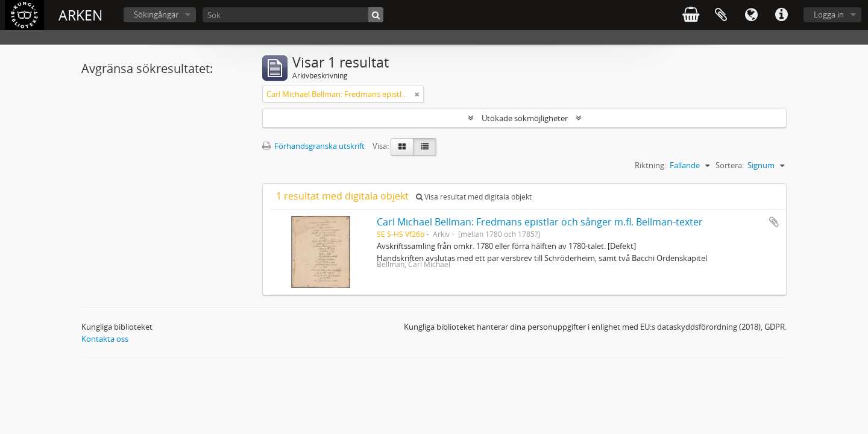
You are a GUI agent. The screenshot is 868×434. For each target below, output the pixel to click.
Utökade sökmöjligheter (525, 118)
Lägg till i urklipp (774, 222)
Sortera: (730, 165)
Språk (751, 15)
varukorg (691, 15)
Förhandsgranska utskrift (313, 146)
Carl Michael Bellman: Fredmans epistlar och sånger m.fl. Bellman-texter (540, 222)
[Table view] (425, 147)
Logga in (829, 14)
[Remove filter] (417, 94)
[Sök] (293, 15)
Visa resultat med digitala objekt (474, 197)
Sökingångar (156, 14)
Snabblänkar (781, 15)
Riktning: (650, 165)
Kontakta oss (105, 339)
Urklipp (721, 15)
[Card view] (402, 147)
